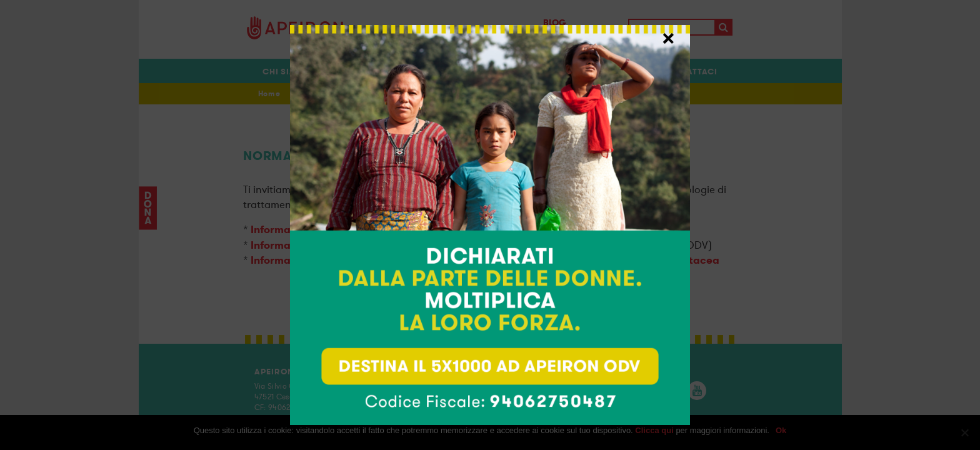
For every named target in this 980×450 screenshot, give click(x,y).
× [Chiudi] (668, 37)
